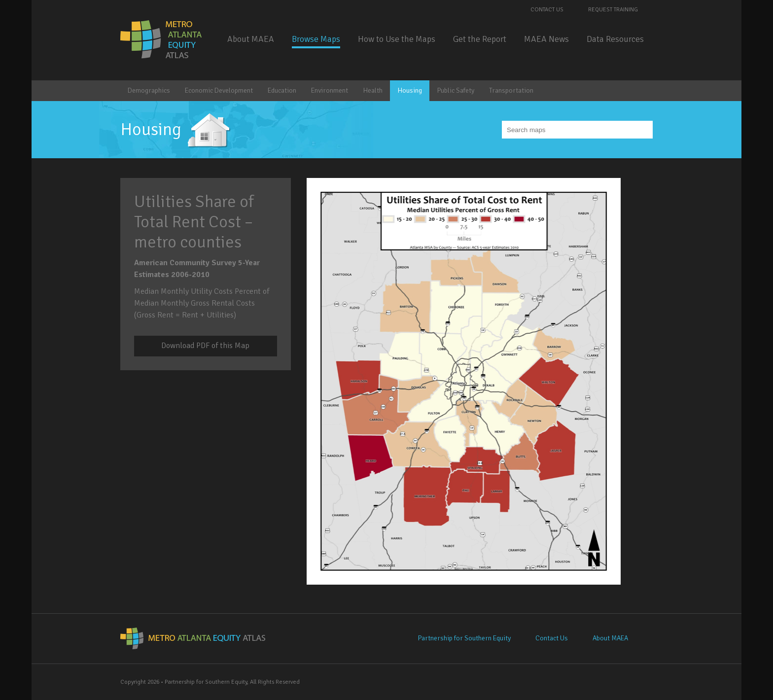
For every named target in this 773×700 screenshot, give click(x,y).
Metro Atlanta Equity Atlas (162, 39)
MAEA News (546, 39)
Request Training (613, 10)
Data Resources (615, 39)
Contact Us (547, 10)
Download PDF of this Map (205, 346)
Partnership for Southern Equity (464, 638)
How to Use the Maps (397, 39)
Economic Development (219, 90)
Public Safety (456, 90)
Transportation (511, 90)
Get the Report (480, 39)
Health (373, 90)
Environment (330, 90)
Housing (410, 90)
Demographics (149, 90)
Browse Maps (316, 39)
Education (282, 90)
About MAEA (251, 39)
